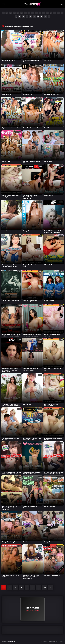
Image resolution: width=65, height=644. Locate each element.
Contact (61, 641)
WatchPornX (12, 641)
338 (44, 588)
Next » (51, 588)
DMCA (57, 641)
